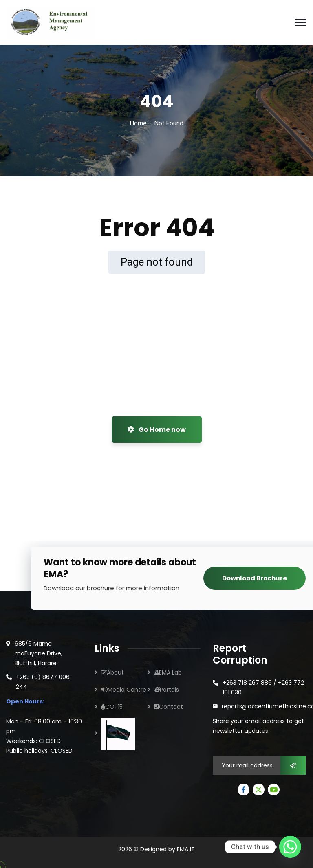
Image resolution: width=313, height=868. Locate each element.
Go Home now (157, 430)
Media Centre (124, 690)
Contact (169, 707)
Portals (166, 690)
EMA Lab (168, 672)
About (112, 672)
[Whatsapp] (290, 847)
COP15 (112, 707)
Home (138, 123)
